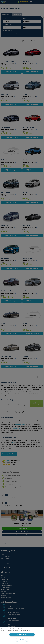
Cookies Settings (22, 640)
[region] (22, 635)
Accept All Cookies (22, 635)
